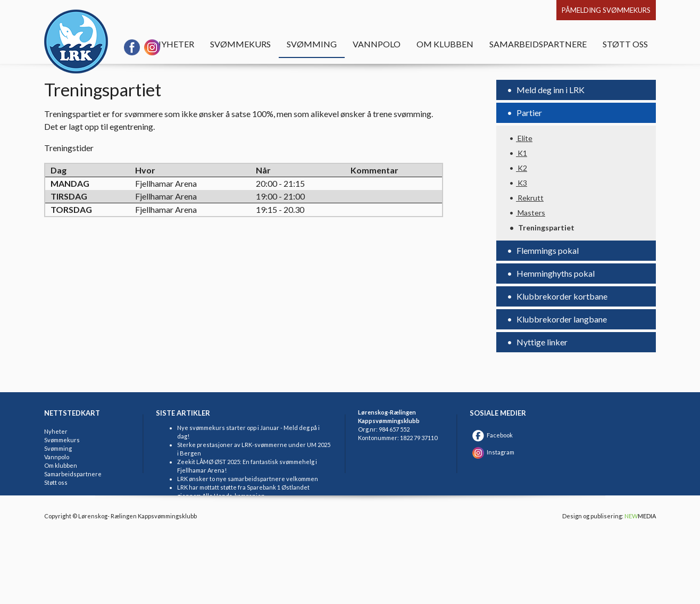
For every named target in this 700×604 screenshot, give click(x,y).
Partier (528, 113)
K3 (522, 183)
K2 (522, 168)
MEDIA (640, 516)
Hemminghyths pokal (555, 273)
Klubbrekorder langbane (561, 319)
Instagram (492, 452)
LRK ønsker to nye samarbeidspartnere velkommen (248, 479)
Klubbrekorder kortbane (561, 296)
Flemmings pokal (547, 250)
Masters (531, 213)
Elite (524, 138)
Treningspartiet (545, 227)
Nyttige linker (541, 342)
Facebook (491, 435)
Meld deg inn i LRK (550, 90)
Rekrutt (530, 198)
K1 (522, 153)
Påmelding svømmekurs (606, 10)
